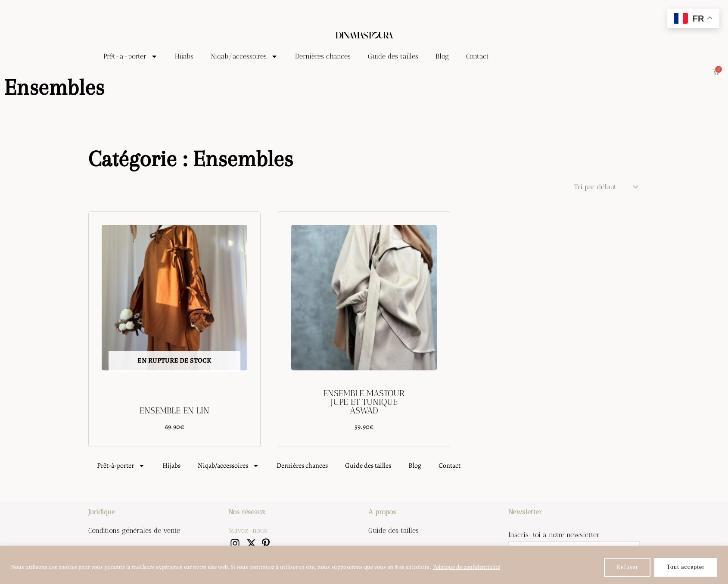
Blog (442, 56)
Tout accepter (686, 567)
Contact (478, 56)
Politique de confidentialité (467, 567)
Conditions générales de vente (134, 530)
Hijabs (184, 56)
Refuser (627, 567)
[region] (364, 565)
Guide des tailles (393, 56)
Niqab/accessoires (244, 56)
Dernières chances (323, 56)
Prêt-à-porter (131, 56)
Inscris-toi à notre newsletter (554, 535)
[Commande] (605, 187)
